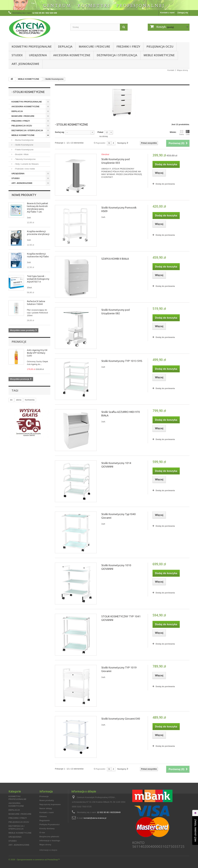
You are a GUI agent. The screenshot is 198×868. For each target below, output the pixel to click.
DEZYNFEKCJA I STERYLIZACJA (117, 55)
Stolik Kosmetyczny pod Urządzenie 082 (115, 312)
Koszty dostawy (47, 829)
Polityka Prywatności (49, 825)
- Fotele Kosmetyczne (23, 150)
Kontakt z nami (167, 13)
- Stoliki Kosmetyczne (23, 145)
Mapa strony (182, 70)
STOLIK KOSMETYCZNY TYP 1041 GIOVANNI (121, 618)
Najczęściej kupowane (50, 804)
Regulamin (45, 821)
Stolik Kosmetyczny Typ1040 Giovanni (118, 516)
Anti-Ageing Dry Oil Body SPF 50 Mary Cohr (37, 353)
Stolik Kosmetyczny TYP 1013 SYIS (122, 361)
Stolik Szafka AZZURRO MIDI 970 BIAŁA (121, 414)
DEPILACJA (65, 46)
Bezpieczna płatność (49, 837)
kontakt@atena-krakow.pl (95, 818)
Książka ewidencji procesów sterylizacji (38, 233)
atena (19, 400)
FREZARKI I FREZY (128, 46)
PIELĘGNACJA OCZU (160, 46)
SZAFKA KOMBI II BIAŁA (115, 259)
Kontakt (171, 70)
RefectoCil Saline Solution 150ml (36, 303)
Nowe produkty (24, 195)
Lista (188, 133)
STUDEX (17, 55)
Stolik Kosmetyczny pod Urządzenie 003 (115, 161)
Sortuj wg (59, 132)
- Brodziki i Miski (21, 154)
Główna (43, 816)
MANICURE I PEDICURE (94, 46)
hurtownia (30, 400)
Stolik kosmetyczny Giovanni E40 (121, 719)
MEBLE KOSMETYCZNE (159, 55)
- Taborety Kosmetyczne (25, 159)
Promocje (19, 342)
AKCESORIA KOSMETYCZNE (72, 55)
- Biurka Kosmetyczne (24, 140)
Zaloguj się (183, 13)
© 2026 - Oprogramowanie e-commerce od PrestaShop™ (34, 860)
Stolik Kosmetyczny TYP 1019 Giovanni (119, 669)
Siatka (182, 133)
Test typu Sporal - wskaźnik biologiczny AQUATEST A (38, 279)
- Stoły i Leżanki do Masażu (26, 164)
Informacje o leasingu (50, 841)
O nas (42, 833)
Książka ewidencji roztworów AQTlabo (38, 255)
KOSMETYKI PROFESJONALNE (32, 46)
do (11, 400)
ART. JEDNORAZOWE (25, 64)
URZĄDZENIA (38, 55)
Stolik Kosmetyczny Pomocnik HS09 (119, 209)
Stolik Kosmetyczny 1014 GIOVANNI (116, 465)
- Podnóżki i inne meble (24, 169)
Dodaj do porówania (165, 184)
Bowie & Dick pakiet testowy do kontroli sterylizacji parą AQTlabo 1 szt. (38, 208)
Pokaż (100, 132)
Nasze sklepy (46, 808)
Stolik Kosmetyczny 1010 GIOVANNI (116, 567)
